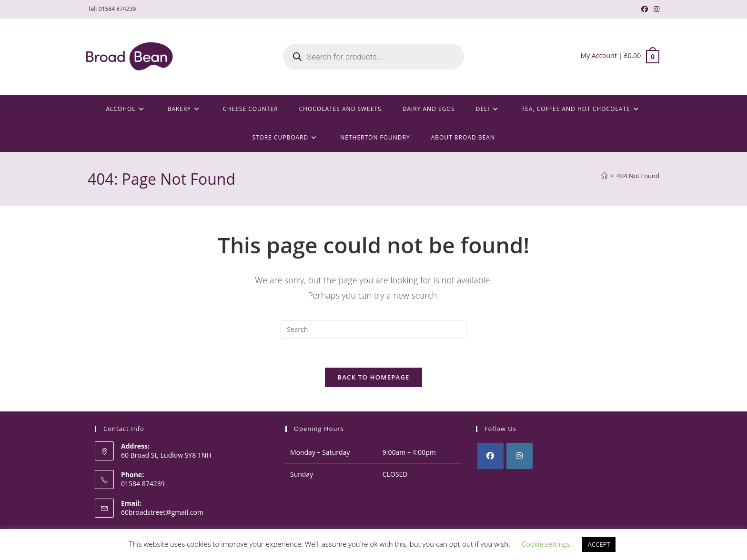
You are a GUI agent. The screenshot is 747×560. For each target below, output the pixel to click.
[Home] (604, 176)
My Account (599, 55)
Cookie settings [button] (546, 544)
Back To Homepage (373, 378)
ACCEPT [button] (599, 544)
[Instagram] (520, 456)
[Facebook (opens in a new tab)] (645, 9)
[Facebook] (490, 456)
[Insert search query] (373, 330)
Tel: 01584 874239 (112, 9)
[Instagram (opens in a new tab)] (655, 9)
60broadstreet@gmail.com (162, 512)
